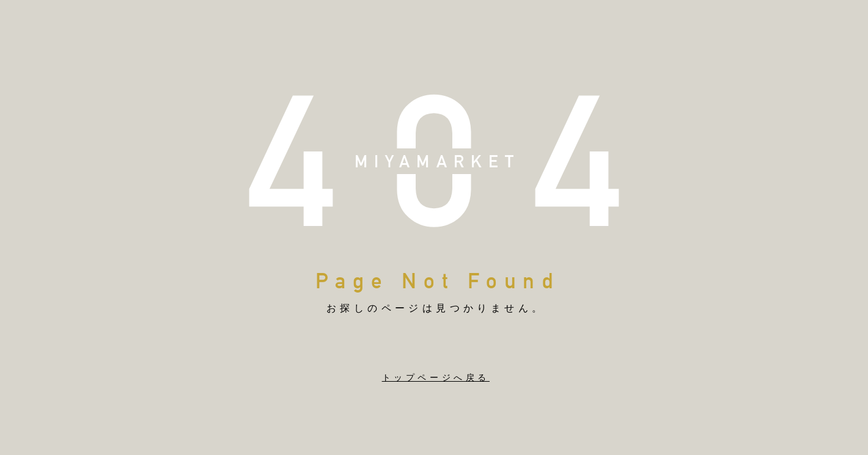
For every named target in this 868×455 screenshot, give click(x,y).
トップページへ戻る (436, 377)
